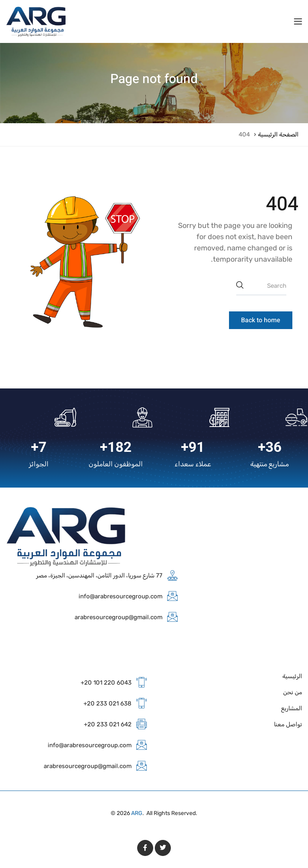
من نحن (293, 692)
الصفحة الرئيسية (278, 134)
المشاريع (292, 708)
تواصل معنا (288, 724)
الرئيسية (292, 676)
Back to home (261, 320)
